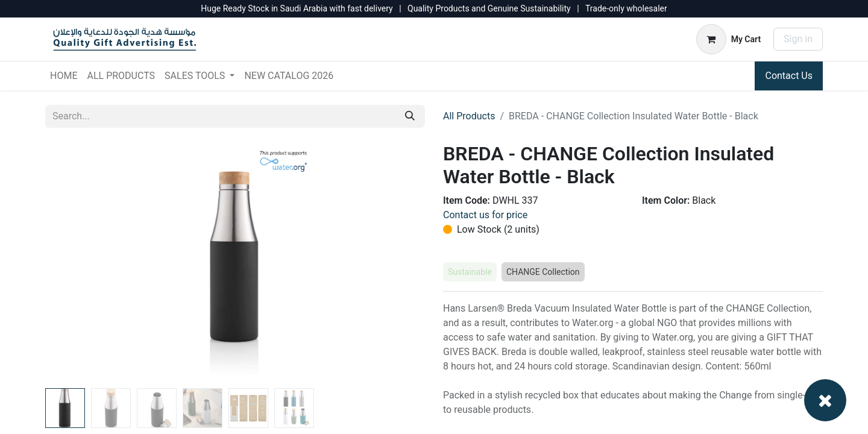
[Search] (410, 116)
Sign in (798, 39)
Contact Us (789, 76)
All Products (469, 116)
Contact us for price (485, 215)
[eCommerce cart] (728, 39)
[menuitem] (64, 76)
